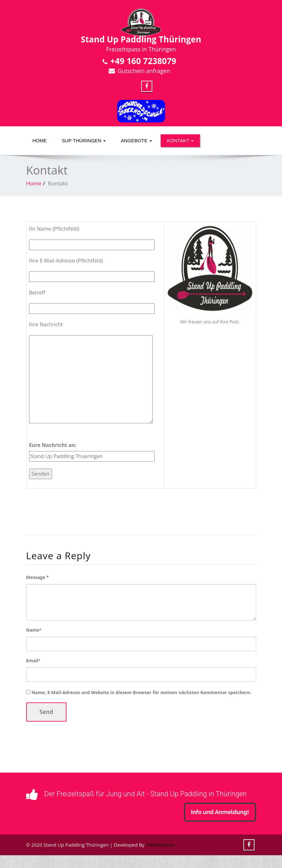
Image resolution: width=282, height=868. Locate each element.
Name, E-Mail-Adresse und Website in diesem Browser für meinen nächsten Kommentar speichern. (142, 692)
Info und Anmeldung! (220, 812)
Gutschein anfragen (144, 71)
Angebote (136, 141)
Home (40, 141)
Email (33, 660)
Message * (38, 577)
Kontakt (180, 141)
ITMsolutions (160, 845)
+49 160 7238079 (143, 61)
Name (34, 630)
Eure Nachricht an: (53, 445)
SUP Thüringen (84, 141)
